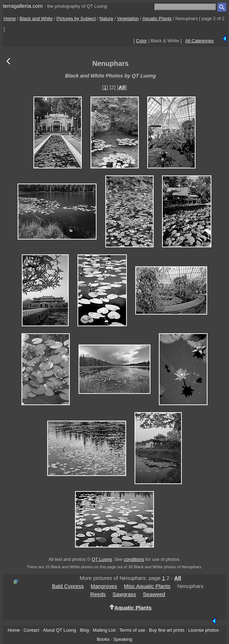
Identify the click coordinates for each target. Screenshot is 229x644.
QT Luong (102, 559)
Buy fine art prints (167, 630)
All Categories (200, 41)
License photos (203, 630)
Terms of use (132, 630)
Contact (31, 630)
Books (103, 639)
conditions (134, 559)
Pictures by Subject (76, 18)
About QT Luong (59, 630)
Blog (85, 630)
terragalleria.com (23, 6)
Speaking (123, 639)
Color (141, 41)
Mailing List (104, 630)
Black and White (36, 18)
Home (10, 18)
